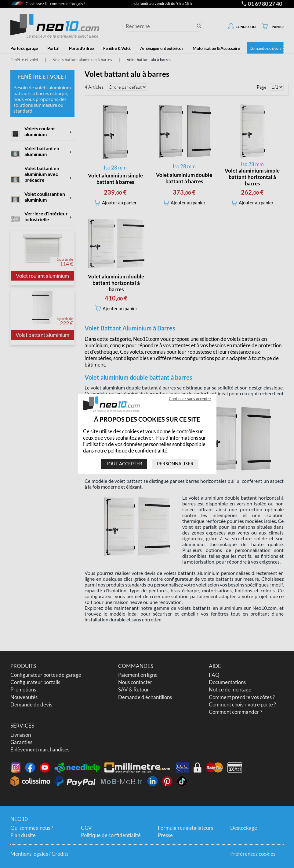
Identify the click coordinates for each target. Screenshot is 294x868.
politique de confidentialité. (138, 451)
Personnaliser (175, 464)
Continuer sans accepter (190, 399)
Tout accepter (124, 464)
